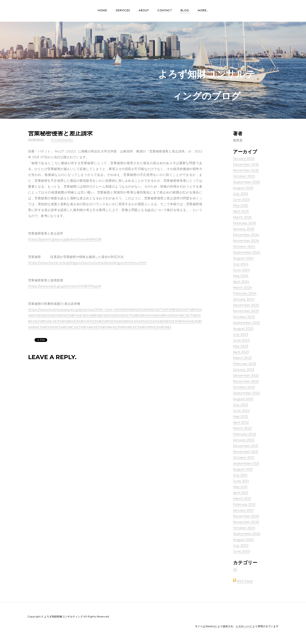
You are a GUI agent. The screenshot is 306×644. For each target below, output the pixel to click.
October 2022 (244, 387)
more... (203, 12)
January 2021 (243, 510)
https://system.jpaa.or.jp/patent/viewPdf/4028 (65, 239)
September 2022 (246, 393)
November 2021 (246, 452)
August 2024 (243, 258)
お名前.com (243, 626)
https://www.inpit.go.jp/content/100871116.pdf (64, 286)
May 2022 (241, 416)
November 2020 (246, 522)
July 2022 (241, 405)
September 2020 (247, 534)
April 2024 (241, 282)
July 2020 (241, 545)
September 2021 (246, 463)
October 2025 (244, 176)
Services (123, 12)
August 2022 (243, 399)
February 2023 (245, 364)
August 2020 (243, 540)
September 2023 (246, 323)
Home (102, 12)
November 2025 (246, 170)
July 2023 (241, 334)
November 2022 (246, 381)
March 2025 (242, 217)
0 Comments (62, 140)
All (235, 569)
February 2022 (245, 434)
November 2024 (246, 241)
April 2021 (241, 493)
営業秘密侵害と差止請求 (60, 133)
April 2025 (241, 211)
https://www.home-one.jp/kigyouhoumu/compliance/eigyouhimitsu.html (87, 263)
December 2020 (246, 516)
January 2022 (244, 440)
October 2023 (244, 317)
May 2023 (241, 346)
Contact (165, 12)
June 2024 (242, 270)
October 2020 (244, 528)
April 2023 (241, 352)
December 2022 (246, 375)
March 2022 (242, 428)
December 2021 (246, 446)
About (144, 12)
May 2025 (241, 205)
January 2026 (244, 159)
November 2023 (246, 311)
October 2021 (244, 458)
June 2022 (241, 411)
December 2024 (246, 235)
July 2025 (241, 194)
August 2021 (243, 469)
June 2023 (241, 340)
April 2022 (241, 422)
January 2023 (244, 370)
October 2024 (244, 246)
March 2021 (242, 499)
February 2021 (244, 504)
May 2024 (241, 276)
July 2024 (241, 264)
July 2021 (240, 475)
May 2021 (240, 487)
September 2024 (247, 252)
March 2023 (242, 358)
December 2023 (246, 305)
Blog (185, 12)
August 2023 (243, 329)
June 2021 (241, 481)
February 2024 (245, 293)
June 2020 (242, 551)
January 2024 (244, 299)
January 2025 (244, 229)
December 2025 (246, 164)
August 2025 (243, 188)
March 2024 (242, 288)
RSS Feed (245, 581)
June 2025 (241, 200)
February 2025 (245, 223)
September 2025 (246, 182)
